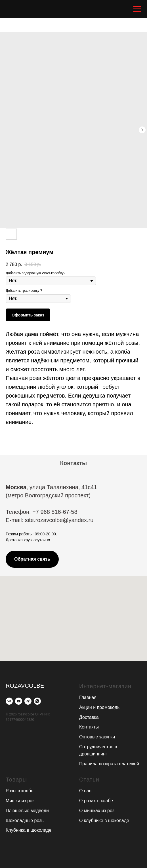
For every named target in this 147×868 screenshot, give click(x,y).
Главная (88, 697)
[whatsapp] (37, 701)
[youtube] (19, 701)
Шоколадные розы (25, 821)
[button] (32, 559)
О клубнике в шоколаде (104, 821)
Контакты (89, 727)
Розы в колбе (20, 791)
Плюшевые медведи (27, 811)
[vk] (9, 701)
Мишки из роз (20, 801)
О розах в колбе (96, 801)
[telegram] (28, 701)
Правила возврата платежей (109, 764)
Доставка (89, 717)
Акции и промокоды (100, 707)
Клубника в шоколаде (29, 830)
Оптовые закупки (97, 737)
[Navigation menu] (137, 9)
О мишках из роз (97, 811)
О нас (85, 791)
